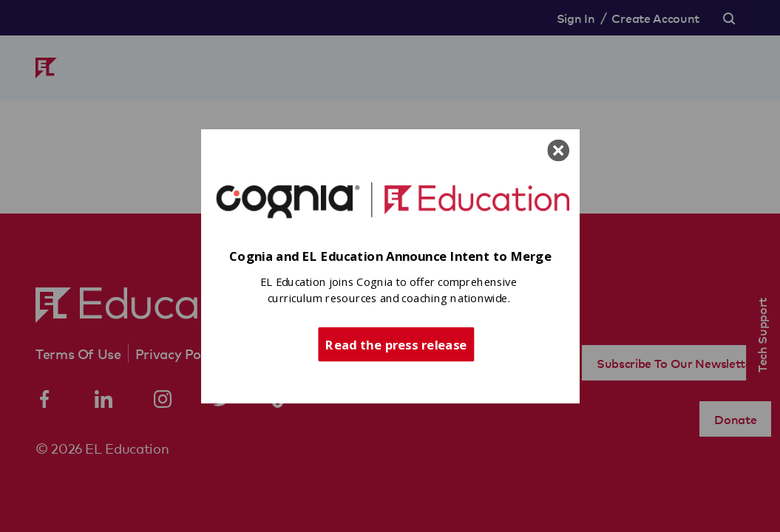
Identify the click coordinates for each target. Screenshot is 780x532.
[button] (390, 257)
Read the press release (396, 344)
